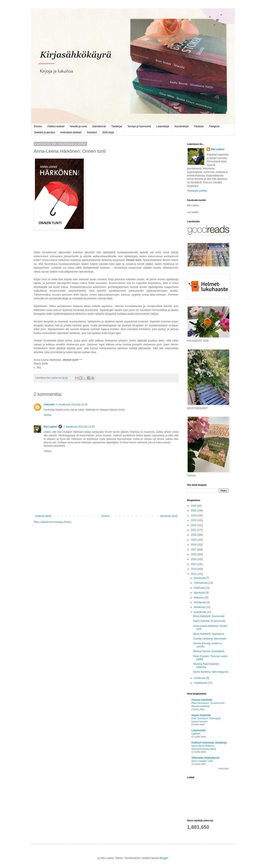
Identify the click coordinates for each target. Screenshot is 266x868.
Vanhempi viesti (169, 516)
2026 (194, 506)
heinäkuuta (200, 602)
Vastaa (47, 415)
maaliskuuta (201, 683)
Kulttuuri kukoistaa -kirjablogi (209, 743)
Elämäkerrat (99, 126)
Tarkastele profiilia (197, 191)
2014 (194, 564)
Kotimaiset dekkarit (71, 132)
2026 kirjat (108, 132)
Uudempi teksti (43, 516)
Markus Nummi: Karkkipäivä (209, 651)
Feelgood (214, 126)
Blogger (164, 858)
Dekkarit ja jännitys (45, 132)
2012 (194, 574)
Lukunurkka (198, 730)
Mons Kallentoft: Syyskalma (209, 634)
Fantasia (199, 126)
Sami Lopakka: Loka (202, 761)
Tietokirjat (117, 126)
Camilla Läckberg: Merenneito (210, 639)
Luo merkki (193, 212)
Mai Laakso (50, 427)
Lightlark (196, 734)
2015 (194, 559)
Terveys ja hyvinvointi (139, 126)
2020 (194, 535)
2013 (194, 569)
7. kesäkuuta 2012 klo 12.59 (79, 427)
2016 (194, 554)
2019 (194, 540)
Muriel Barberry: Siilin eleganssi (211, 672)
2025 (194, 511)
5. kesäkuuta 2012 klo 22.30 (72, 405)
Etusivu (38, 126)
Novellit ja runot (78, 126)
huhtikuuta (200, 678)
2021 (194, 530)
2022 (194, 525)
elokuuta (199, 598)
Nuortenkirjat (181, 126)
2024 (194, 516)
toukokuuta (200, 612)
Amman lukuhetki (202, 700)
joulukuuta (200, 578)
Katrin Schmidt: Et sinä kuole (209, 621)
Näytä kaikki (224, 769)
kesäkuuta (200, 607)
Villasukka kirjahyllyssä (205, 758)
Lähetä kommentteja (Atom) (56, 522)
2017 (194, 550)
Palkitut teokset (56, 126)
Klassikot (92, 132)
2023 (194, 520)
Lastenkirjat (163, 126)
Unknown (49, 405)
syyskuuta (200, 593)
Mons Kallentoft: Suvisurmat (209, 616)
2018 (194, 545)
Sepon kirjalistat (201, 715)
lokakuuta (200, 588)
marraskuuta (201, 583)
